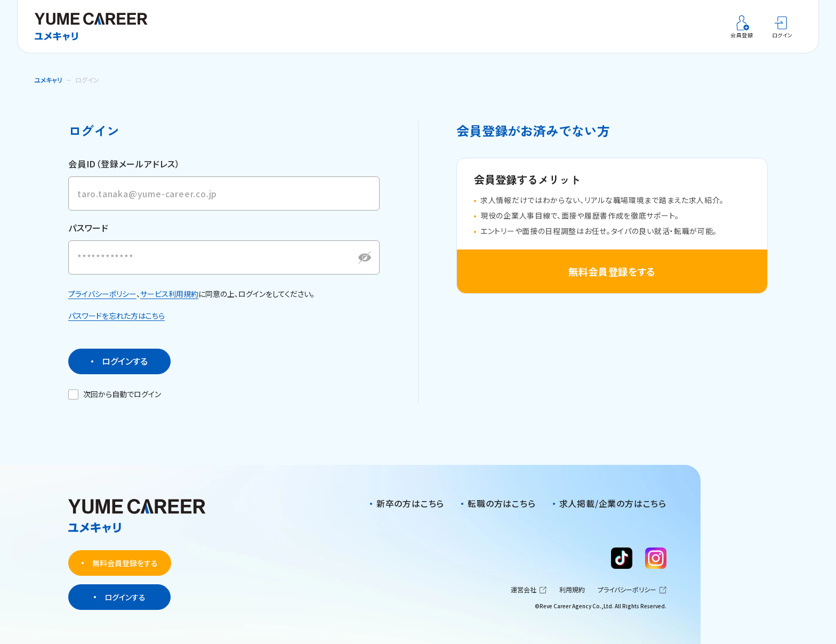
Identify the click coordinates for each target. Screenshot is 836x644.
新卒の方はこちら (410, 504)
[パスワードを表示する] (365, 267)
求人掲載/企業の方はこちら (613, 504)
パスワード (89, 238)
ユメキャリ (48, 80)
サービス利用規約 (169, 303)
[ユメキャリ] (95, 27)
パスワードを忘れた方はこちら (116, 326)
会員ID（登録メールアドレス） (124, 164)
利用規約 (572, 590)
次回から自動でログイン (115, 404)
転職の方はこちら (501, 504)
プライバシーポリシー (102, 303)
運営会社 (529, 590)
